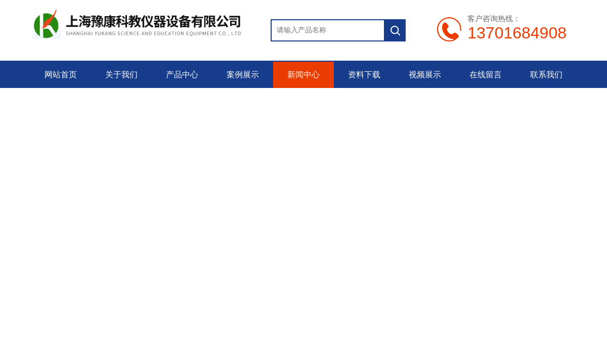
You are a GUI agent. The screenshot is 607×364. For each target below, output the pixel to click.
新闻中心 (303, 75)
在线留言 (486, 75)
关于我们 (121, 75)
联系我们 (546, 75)
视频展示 (425, 75)
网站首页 (61, 75)
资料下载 (364, 75)
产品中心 (182, 75)
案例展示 (243, 75)
